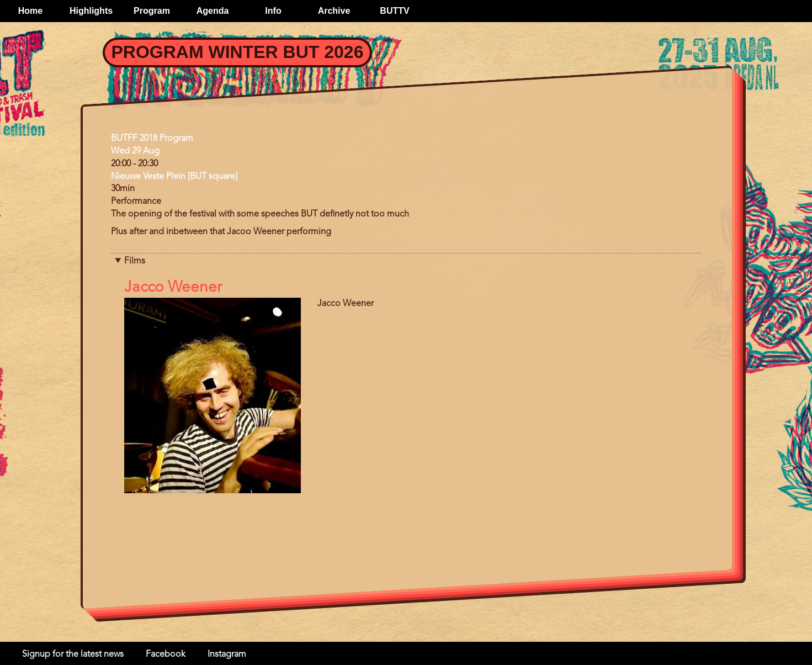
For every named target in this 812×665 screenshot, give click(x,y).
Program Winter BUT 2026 (238, 52)
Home (30, 11)
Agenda (213, 11)
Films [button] (135, 261)
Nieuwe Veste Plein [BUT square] (174, 177)
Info (273, 11)
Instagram (227, 655)
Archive (334, 11)
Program (152, 11)
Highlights (91, 11)
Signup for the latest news (73, 655)
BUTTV (394, 11)
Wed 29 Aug (135, 151)
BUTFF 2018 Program (152, 139)
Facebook (166, 655)
